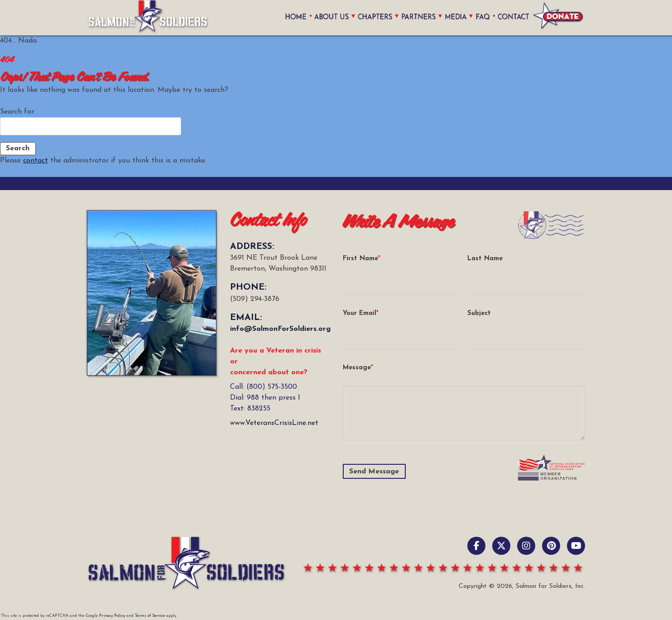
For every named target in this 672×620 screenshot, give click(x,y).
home (293, 17)
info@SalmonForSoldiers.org (280, 329)
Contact (514, 17)
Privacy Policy (112, 616)
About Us (328, 17)
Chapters (373, 17)
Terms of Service (150, 616)
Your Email (360, 313)
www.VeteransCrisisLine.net (274, 423)
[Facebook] (476, 546)
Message (357, 368)
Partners (417, 17)
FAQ (482, 17)
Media (455, 17)
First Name (360, 259)
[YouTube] (576, 546)
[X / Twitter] (501, 546)
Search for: (18, 112)
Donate (558, 18)
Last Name (485, 259)
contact (36, 161)
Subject (479, 313)
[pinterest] (551, 546)
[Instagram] (526, 546)
